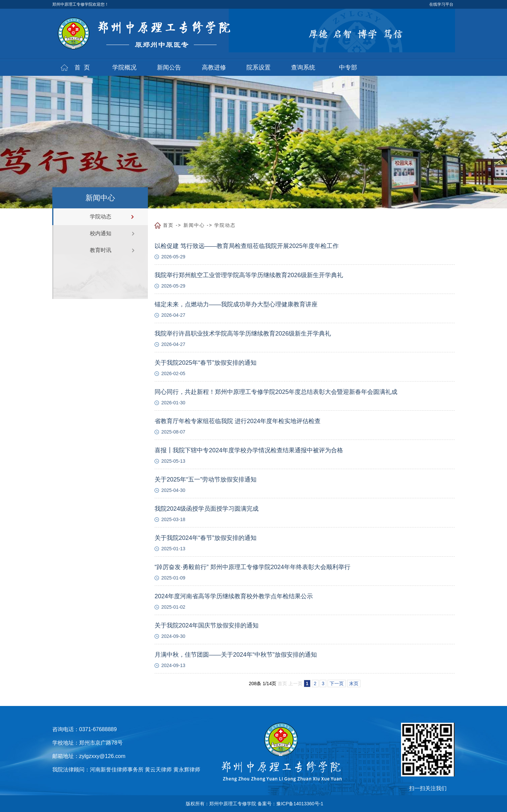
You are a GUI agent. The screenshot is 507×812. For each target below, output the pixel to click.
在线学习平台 (441, 4)
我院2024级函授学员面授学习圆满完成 (207, 509)
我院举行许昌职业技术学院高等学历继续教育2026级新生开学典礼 (243, 334)
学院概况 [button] (124, 67)
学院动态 (101, 217)
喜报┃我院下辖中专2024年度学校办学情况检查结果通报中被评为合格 (249, 450)
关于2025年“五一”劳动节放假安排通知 (206, 479)
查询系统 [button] (303, 67)
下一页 (337, 683)
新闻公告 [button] (169, 67)
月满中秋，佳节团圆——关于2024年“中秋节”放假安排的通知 (236, 655)
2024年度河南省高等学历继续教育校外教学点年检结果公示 (234, 596)
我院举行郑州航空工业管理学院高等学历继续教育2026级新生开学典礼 (249, 275)
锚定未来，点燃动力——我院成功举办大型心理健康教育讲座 (236, 304)
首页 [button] (84, 67)
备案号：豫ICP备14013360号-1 (290, 804)
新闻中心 (194, 225)
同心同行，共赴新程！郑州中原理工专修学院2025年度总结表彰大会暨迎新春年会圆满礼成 (276, 392)
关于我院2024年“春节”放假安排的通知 (206, 538)
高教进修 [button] (214, 67)
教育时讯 (101, 250)
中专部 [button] (348, 67)
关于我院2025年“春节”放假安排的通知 (206, 363)
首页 (168, 225)
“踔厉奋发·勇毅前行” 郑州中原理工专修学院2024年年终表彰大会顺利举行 (252, 567)
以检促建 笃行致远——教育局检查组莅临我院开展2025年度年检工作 (247, 246)
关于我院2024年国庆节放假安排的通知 (207, 625)
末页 (354, 683)
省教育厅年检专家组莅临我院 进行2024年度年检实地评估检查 (238, 421)
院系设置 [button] (259, 67)
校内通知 (101, 233)
